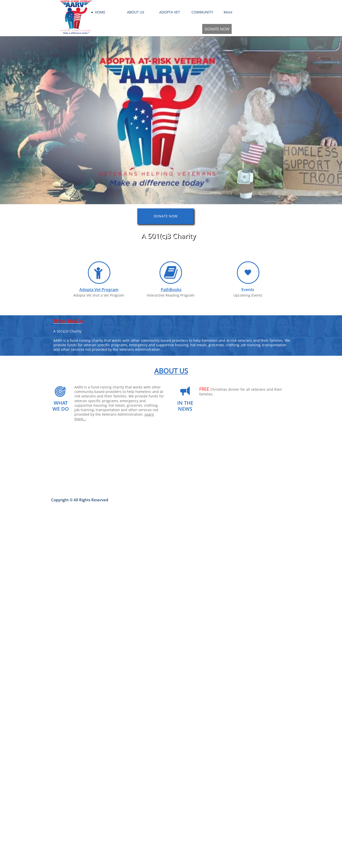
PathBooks (171, 290)
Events (248, 290)
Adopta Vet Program (99, 290)
